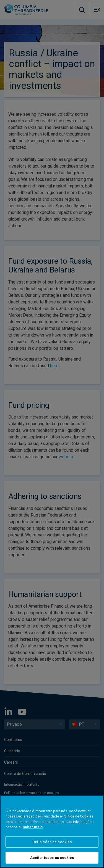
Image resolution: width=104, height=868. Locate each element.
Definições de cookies (52, 842)
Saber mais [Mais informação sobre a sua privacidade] (33, 827)
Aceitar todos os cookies (52, 858)
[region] (52, 832)
